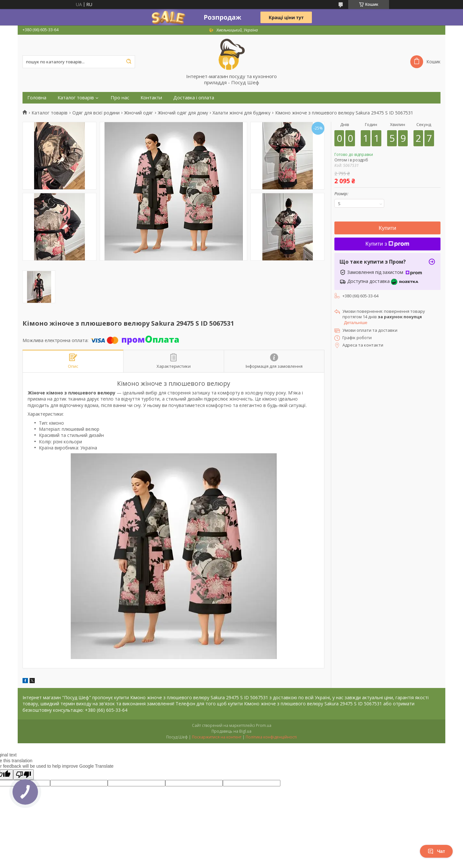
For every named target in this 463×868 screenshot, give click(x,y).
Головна (37, 98)
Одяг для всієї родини (96, 113)
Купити (387, 228)
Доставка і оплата (194, 98)
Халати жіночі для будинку (241, 113)
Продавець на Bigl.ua (232, 731)
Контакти (151, 98)
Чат (436, 851)
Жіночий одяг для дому (183, 113)
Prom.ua (264, 725)
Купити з (388, 244)
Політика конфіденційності (271, 737)
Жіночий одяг (139, 113)
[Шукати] (129, 62)
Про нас (120, 98)
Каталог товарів (76, 98)
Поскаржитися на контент (217, 737)
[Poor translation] (23, 775)
